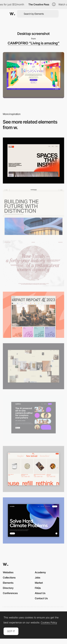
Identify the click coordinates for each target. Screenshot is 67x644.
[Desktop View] (33, 520)
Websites (8, 572)
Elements (8, 583)
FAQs (38, 588)
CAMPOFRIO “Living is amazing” (34, 43)
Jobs (38, 577)
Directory (8, 588)
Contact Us (41, 598)
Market (39, 583)
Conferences (10, 593)
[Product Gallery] (33, 469)
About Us (40, 593)
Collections (9, 577)
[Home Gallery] (33, 366)
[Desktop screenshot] (33, 263)
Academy (40, 572)
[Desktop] (33, 161)
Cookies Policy (49, 623)
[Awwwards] (12, 14)
